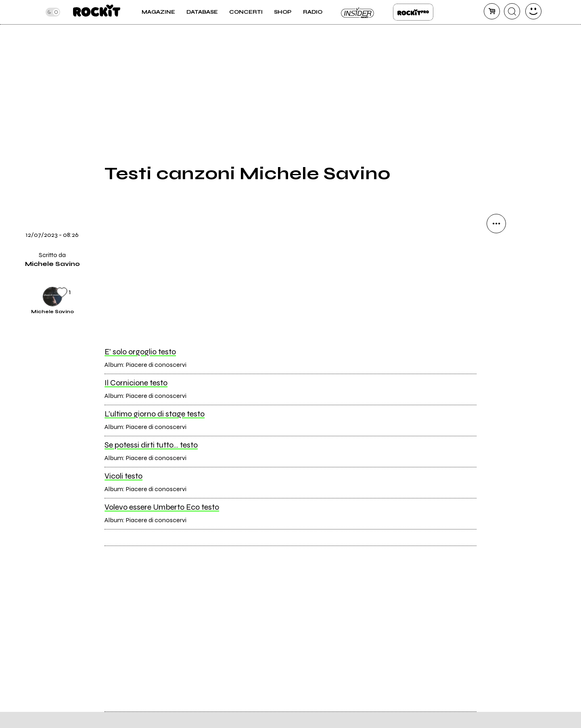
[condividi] (496, 224)
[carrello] (492, 11)
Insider (358, 12)
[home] (97, 12)
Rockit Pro (413, 12)
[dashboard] (533, 11)
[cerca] (512, 11)
